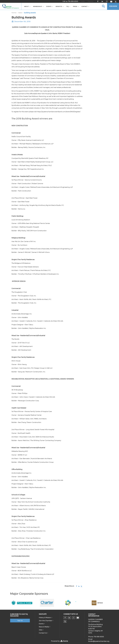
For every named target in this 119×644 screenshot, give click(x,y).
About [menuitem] (26, 6)
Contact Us (43, 633)
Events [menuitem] (49, 6)
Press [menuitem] (75, 6)
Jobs (41, 630)
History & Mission (45, 618)
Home (14, 13)
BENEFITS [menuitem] (59, 6)
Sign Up (20, 621)
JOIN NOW (113, 6)
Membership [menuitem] (38, 6)
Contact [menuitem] (84, 6)
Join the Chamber (45, 621)
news (20, 13)
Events (41, 624)
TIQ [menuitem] (67, 6)
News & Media (44, 627)
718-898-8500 (73, 1)
